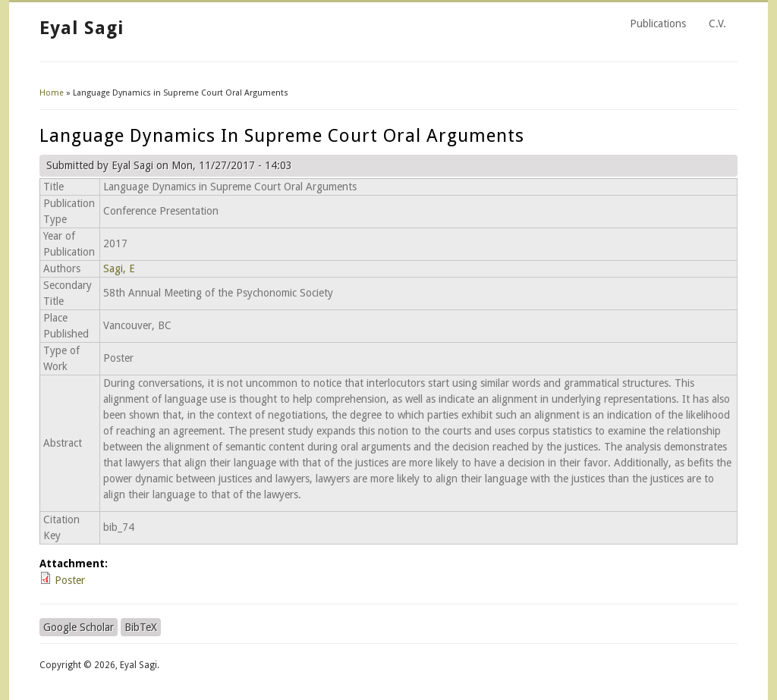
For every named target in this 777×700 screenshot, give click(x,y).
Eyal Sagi (82, 28)
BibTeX (141, 627)
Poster (70, 580)
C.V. (717, 24)
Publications (658, 24)
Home (52, 93)
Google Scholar (79, 627)
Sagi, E (119, 268)
